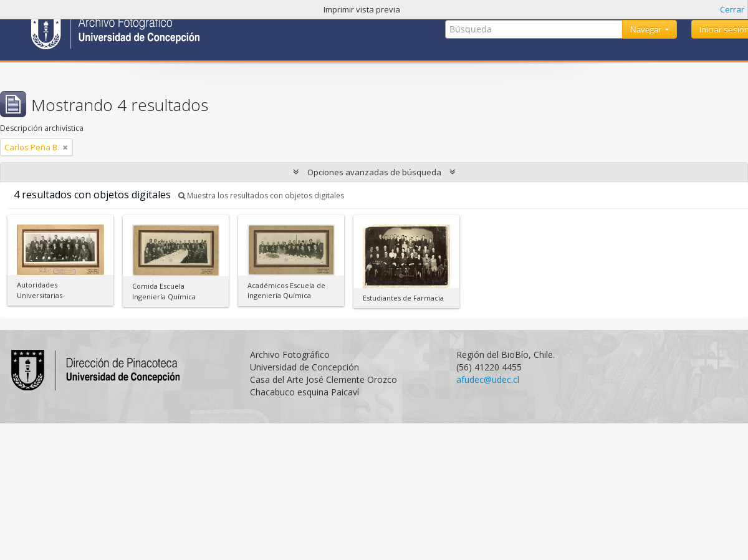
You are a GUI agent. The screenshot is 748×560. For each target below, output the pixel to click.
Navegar (647, 29)
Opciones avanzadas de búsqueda (374, 172)
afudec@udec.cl (488, 379)
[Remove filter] (65, 147)
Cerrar (732, 9)
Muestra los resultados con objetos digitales (261, 196)
